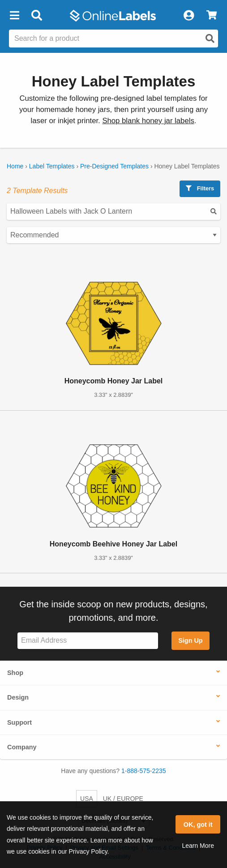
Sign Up (190, 640)
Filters (200, 188)
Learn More (198, 846)
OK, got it (198, 825)
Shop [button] (15, 673)
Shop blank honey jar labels (148, 121)
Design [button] (18, 697)
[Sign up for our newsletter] (88, 641)
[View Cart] (212, 16)
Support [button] (19, 722)
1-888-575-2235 (144, 771)
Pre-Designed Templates (114, 166)
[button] (14, 16)
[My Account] (188, 16)
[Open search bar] (36, 16)
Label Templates (52, 166)
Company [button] (22, 747)
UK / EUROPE (123, 799)
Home (15, 166)
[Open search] (210, 39)
